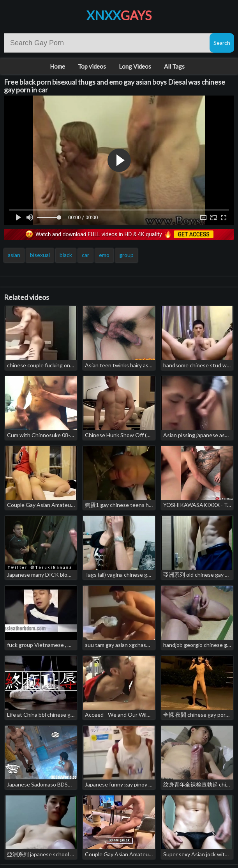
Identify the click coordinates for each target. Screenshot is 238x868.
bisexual (40, 255)
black (66, 255)
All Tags (174, 66)
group (126, 255)
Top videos (92, 66)
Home (57, 66)
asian (14, 255)
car (86, 255)
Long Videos (135, 66)
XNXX (119, 15)
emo (104, 255)
